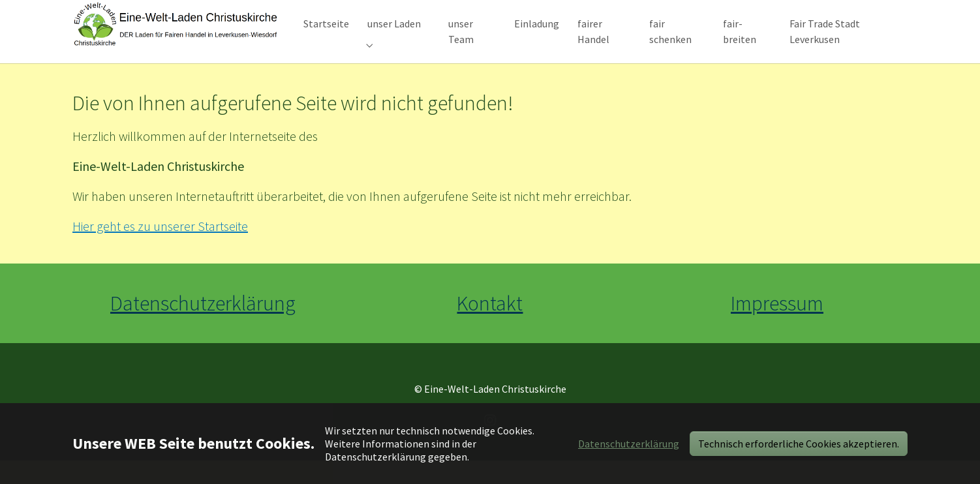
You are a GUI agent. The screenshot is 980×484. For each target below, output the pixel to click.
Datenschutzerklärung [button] (629, 444)
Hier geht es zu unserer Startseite (160, 250)
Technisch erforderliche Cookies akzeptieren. (799, 444)
